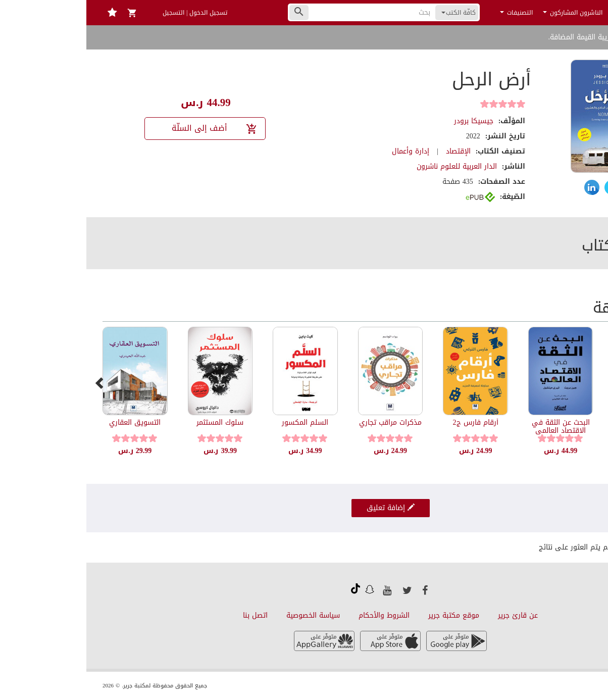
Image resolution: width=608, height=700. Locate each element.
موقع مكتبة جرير (367, 615)
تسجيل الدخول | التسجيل (109, 13)
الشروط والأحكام (298, 615)
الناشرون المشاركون (486, 13)
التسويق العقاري (48, 422)
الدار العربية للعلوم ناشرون (370, 166)
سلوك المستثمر (134, 422)
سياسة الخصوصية (227, 615)
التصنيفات (430, 13)
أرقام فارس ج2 (389, 422)
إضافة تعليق (304, 508)
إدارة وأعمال (324, 151)
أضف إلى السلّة (129, 128)
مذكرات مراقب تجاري (304, 422)
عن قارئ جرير (432, 615)
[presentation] (14, 383)
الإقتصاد (372, 151)
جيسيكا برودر (387, 121)
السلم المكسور (219, 422)
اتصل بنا (169, 615)
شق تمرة (560, 422)
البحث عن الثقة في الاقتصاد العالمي (474, 426)
